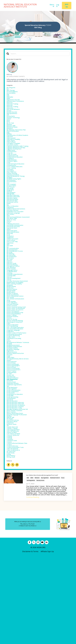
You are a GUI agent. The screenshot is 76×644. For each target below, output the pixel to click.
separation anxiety (14, 454)
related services (13, 415)
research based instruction (18, 417)
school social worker (15, 435)
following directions (15, 257)
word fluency (12, 543)
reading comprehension (17, 408)
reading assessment (15, 407)
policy (9, 380)
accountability (12, 95)
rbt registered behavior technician (21, 403)
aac (8, 90)
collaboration (12, 166)
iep (8, 285)
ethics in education (14, 235)
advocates (11, 113)
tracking (10, 520)
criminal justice (13, 184)
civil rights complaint (16, 157)
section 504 (11, 444)
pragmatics (11, 390)
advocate (10, 110)
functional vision (14, 262)
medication (11, 336)
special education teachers (18, 483)
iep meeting (11, 294)
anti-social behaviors (15, 115)
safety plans (12, 422)
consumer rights (14, 179)
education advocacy (15, 221)
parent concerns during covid (19, 360)
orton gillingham (14, 354)
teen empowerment (15, 511)
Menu (52, 6)
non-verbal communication (18, 349)
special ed (11, 474)
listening (10, 317)
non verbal (11, 348)
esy (8, 233)
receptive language (15, 412)
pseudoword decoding (16, 398)
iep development (14, 289)
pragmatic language (15, 388)
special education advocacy (18, 478)
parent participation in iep (17, 366)
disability (10, 199)
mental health (12, 339)
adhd (32, 566)
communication (13, 167)
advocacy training (14, 108)
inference (10, 304)
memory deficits (13, 338)
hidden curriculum (14, 275)
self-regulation (31, 569)
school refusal (13, 434)
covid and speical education (18, 182)
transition (11, 523)
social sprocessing (14, 471)
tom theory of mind (15, 516)
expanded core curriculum (17, 241)
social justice (12, 466)
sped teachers (13, 489)
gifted (9, 263)
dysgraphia (11, 214)
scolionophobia (13, 440)
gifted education (13, 265)
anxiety (10, 117)
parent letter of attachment (18, 361)
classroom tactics (14, 159)
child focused (12, 150)
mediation (11, 333)
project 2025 (12, 397)
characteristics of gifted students (21, 147)
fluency (10, 253)
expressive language (15, 243)
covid (9, 181)
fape (9, 247)
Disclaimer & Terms (30, 640)
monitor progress (14, 343)
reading (10, 405)
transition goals (13, 525)
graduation (11, 272)
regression (11, 413)
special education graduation (19, 481)
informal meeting (14, 307)
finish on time (13, 252)
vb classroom (12, 538)
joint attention (13, 311)
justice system (13, 312)
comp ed (10, 169)
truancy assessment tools (18, 533)
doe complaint (13, 208)
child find (11, 149)
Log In (58, 6)
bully (9, 144)
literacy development (16, 324)
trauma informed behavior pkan (20, 528)
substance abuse (14, 501)
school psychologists (15, 432)
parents (10, 373)
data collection (13, 193)
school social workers (16, 437)
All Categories (12, 88)
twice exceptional (14, 535)
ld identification (13, 316)
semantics (11, 451)
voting (9, 542)
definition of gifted (15, 196)
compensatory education (17, 174)
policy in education (14, 381)
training (10, 521)
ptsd (8, 400)
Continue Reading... (33, 586)
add (28, 566)
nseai (9, 351)
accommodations (14, 93)
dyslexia (10, 216)
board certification (14, 142)
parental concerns (14, 371)
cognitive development (16, 164)
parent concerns (13, 358)
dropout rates (13, 209)
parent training (13, 370)
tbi (8, 506)
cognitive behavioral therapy (19, 162)
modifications (12, 341)
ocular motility (13, 353)
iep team (10, 300)
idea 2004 (10, 284)
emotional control (55, 566)
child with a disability (16, 152)
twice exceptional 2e (15, 537)
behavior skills (13, 135)
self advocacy (12, 446)
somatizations (12, 473)
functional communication (18, 258)
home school (12, 277)
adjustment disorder (15, 103)
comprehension (13, 177)
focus (63, 566)
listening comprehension (17, 319)
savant (9, 425)
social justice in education (17, 467)
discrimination (13, 203)
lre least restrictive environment (20, 327)
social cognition (13, 461)
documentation (13, 204)
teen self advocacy (14, 513)
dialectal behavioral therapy (18, 198)
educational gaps (14, 228)
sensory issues (40, 569)
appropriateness (14, 120)
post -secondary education (17, 385)
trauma (10, 527)
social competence (14, 464)
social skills (11, 469)
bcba (9, 128)
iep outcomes (12, 295)
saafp (9, 420)
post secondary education (17, 387)
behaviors (11, 139)
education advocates (15, 223)
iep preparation (13, 297)
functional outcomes (15, 260)
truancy (10, 530)
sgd (8, 457)
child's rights (12, 154)
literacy (10, 322)
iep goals (10, 292)
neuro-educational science (17, 346)
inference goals (13, 306)
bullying (10, 145)
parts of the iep (13, 375)
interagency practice (15, 309)
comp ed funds (13, 171)
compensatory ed (14, 172)
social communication (16, 462)
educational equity (14, 226)
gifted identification (15, 267)
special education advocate (18, 479)
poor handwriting (14, 383)
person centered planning (17, 376)
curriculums (12, 191)
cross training (13, 187)
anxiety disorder (13, 118)
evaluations (11, 236)
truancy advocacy (14, 532)
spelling (10, 494)
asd (8, 122)
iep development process (17, 290)
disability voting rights (16, 201)
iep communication (15, 287)
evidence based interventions (19, 238)
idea (8, 282)
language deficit (13, 314)
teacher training (14, 510)
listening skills (13, 321)
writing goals (12, 545)
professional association (17, 393)
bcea (9, 130)
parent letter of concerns (17, 363)
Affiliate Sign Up (47, 640)
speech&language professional (19, 493)
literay (9, 326)
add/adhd (11, 100)
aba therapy (12, 91)
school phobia (12, 429)
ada (8, 96)
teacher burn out (14, 508)
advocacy (10, 107)
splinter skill (12, 496)
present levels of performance (19, 392)
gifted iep (11, 268)
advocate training (14, 112)
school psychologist (15, 430)
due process (12, 211)
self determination (14, 447)
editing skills (12, 220)
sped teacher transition (17, 488)
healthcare (11, 274)
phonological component (17, 378)
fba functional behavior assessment (22, 248)
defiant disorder (13, 194)
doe (8, 206)
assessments (12, 123)
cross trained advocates (17, 186)
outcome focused (14, 356)
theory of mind (13, 515)
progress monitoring (15, 395)
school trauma (13, 439)
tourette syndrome (15, 518)
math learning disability (17, 331)
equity (9, 231)
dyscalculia (11, 213)
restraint (10, 419)
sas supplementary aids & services (21, 424)
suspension (11, 503)
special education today (17, 484)
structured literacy (15, 500)
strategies (11, 498)
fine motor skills (13, 250)
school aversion (13, 427)
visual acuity (12, 540)
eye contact (11, 245)
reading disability (14, 410)
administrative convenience (18, 105)
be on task (11, 132)
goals (9, 270)
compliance (11, 176)
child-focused (12, 155)
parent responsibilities (16, 368)
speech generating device (17, 491)
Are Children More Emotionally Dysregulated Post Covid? (44, 564)
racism (9, 402)
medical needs (13, 334)
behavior (37, 566)
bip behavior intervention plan (19, 140)
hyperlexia (11, 280)
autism (9, 127)
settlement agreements (16, 456)
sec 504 (10, 442)
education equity (13, 225)
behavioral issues (14, 137)
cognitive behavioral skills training (21, 161)
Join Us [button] (67, 5)
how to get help (14, 279)
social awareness (14, 459)
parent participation (15, 365)
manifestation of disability (18, 329)
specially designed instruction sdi (20, 486)
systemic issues (13, 505)
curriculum (11, 189)
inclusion (10, 302)
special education (14, 476)
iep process (11, 299)
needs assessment (14, 344)
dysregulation (45, 566)
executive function (14, 240)
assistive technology (15, 125)
